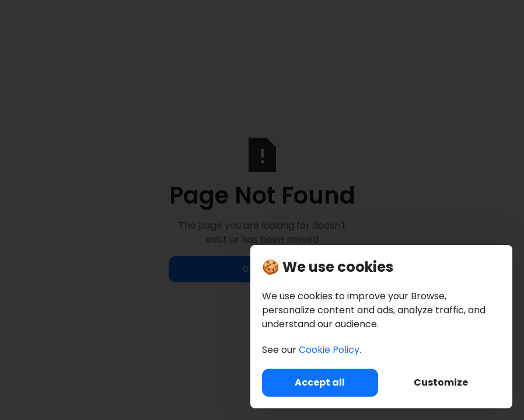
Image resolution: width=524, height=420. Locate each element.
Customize (441, 382)
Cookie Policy (329, 350)
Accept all (320, 382)
